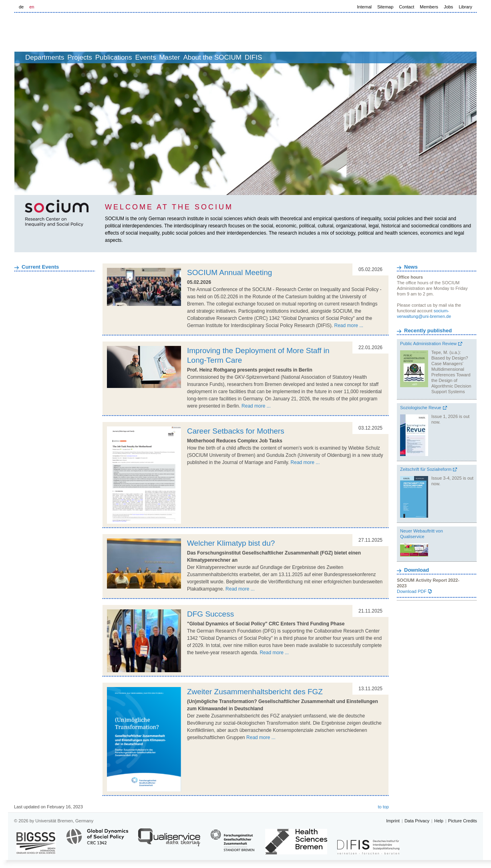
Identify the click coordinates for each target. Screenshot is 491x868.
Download (417, 570)
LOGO (76, 33)
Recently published (428, 331)
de (21, 7)
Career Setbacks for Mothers (236, 431)
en (32, 7)
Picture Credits (463, 821)
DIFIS (319, 57)
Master (218, 57)
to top (383, 807)
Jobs (448, 7)
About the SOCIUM (270, 57)
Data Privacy (417, 821)
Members (429, 7)
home (23, 57)
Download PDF (412, 591)
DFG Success (210, 614)
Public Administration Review (428, 344)
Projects (102, 57)
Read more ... (349, 325)
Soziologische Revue (421, 408)
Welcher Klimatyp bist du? (231, 543)
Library (465, 7)
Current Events (40, 267)
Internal (364, 7)
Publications (145, 57)
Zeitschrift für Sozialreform (426, 469)
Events (185, 57)
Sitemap (385, 7)
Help (439, 821)
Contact (406, 7)
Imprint (393, 821)
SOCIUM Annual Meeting (229, 272)
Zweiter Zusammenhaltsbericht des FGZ (255, 692)
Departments (58, 57)
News (411, 267)
